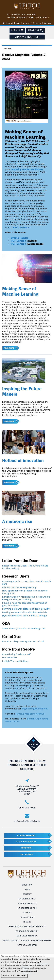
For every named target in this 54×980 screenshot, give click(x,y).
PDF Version (18, 241)
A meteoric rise (17, 521)
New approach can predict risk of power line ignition (25, 592)
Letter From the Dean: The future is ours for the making (25, 567)
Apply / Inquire (27, 37)
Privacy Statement (28, 971)
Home (8, 48)
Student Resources (26, 842)
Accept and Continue (14, 976)
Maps (27, 890)
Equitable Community (27, 931)
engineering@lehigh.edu (35, 709)
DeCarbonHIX (10, 658)
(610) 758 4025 (27, 808)
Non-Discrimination (27, 936)
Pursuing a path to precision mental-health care (26, 583)
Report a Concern (27, 945)
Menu (17, 30)
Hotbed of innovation (23, 460)
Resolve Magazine (26, 835)
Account (27, 913)
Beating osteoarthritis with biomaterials (25, 612)
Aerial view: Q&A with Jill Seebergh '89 (24, 629)
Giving (48, 23)
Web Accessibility (27, 903)
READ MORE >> (22, 227)
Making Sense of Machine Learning (20, 291)
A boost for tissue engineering (19, 587)
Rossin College (11, 23)
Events (37, 23)
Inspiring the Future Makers (27, 169)
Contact (27, 894)
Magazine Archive (30, 714)
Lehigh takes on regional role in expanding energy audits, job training (26, 598)
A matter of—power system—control (23, 641)
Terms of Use (27, 917)
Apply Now (26, 848)
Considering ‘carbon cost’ (16, 654)
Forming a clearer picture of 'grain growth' (26, 609)
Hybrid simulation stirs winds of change (24, 616)
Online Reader (20, 238)
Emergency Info (27, 899)
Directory (27, 885)
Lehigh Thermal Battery (15, 661)
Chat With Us (26, 854)
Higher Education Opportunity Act (27, 927)
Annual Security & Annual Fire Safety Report (27, 940)
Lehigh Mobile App (27, 908)
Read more (9, 348)
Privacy (27, 922)
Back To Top (33, 746)
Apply (26, 23)
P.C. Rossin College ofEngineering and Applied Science (28, 16)
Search (35, 30)
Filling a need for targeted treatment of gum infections (24, 604)
